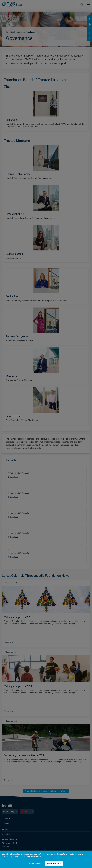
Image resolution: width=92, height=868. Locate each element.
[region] (46, 859)
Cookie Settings (35, 863)
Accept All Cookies (54, 863)
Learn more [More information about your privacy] (36, 857)
